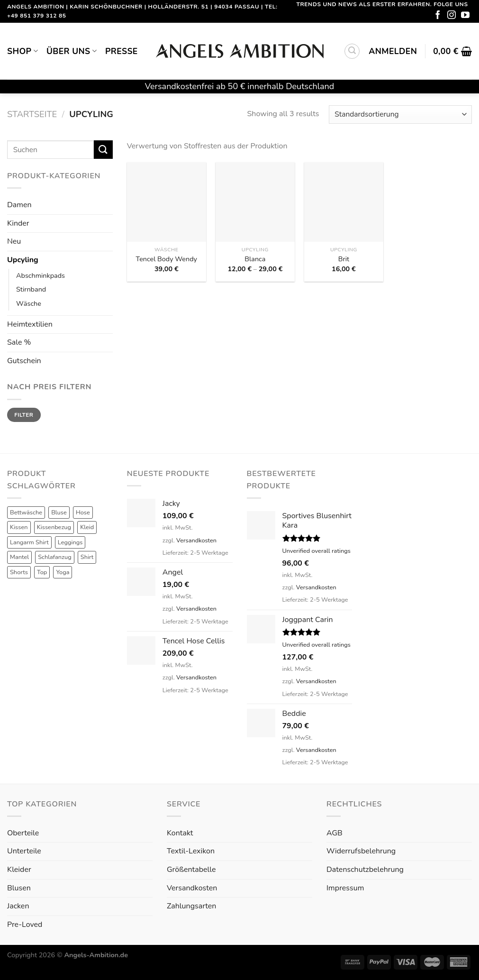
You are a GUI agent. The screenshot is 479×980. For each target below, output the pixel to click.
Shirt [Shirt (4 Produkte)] (87, 557)
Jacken (18, 906)
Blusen (19, 888)
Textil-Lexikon (191, 851)
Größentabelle (191, 870)
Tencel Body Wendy (167, 259)
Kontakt (180, 833)
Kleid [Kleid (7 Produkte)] (87, 527)
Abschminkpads (41, 275)
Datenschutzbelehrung (365, 870)
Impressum (345, 888)
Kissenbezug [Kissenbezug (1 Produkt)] (54, 527)
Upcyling (23, 260)
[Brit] (344, 202)
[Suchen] (352, 51)
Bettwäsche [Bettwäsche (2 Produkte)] (26, 513)
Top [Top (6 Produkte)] (42, 572)
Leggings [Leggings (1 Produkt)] (70, 542)
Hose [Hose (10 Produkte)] (83, 513)
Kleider (19, 870)
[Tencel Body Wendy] (167, 202)
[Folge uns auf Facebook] (438, 16)
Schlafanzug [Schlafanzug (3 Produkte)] (55, 557)
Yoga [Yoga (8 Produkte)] (63, 572)
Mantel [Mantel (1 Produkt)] (19, 557)
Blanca (255, 259)
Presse (122, 51)
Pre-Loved (25, 925)
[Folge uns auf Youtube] (465, 16)
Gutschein (24, 361)
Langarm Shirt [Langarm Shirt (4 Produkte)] (29, 542)
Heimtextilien (30, 324)
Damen (19, 205)
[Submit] (103, 150)
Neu (14, 241)
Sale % (19, 342)
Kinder (18, 223)
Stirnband (31, 289)
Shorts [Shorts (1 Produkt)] (19, 572)
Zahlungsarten (191, 906)
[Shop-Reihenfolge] (400, 114)
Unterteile (24, 851)
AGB (334, 833)
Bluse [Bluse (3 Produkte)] (59, 513)
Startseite (32, 114)
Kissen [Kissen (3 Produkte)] (19, 527)
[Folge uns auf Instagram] (452, 16)
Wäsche (29, 303)
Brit (344, 259)
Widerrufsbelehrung (361, 851)
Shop (23, 51)
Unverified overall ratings (316, 551)
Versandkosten (196, 540)
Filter (24, 415)
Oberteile (23, 833)
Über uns (72, 51)
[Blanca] (255, 202)
